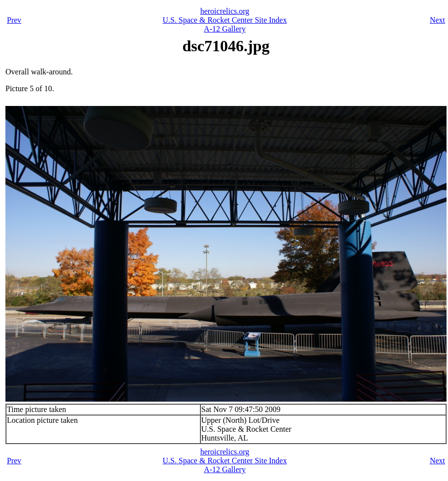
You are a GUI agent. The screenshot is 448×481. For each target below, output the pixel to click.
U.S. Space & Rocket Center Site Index (224, 20)
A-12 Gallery (225, 29)
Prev (14, 20)
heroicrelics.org (225, 11)
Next (437, 20)
